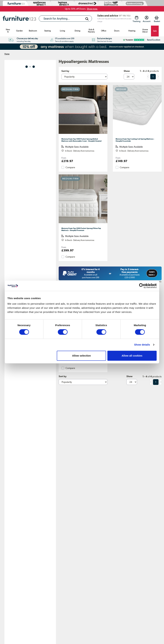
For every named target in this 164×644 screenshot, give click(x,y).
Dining (77, 31)
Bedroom (33, 31)
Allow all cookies (132, 356)
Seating (48, 31)
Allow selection (81, 356)
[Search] (87, 19)
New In (8, 31)
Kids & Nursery (91, 31)
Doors (117, 31)
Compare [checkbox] (70, 167)
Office (104, 31)
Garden (19, 31)
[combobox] (65, 19)
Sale (155, 31)
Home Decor (145, 31)
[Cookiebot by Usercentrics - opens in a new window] (142, 286)
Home (7, 54)
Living (62, 31)
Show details (142, 345)
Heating (132, 31)
